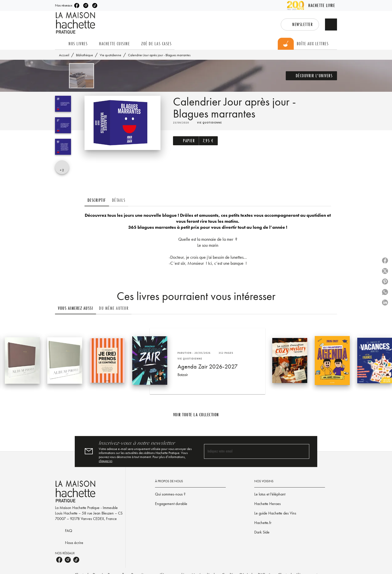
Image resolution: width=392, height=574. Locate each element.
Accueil (64, 55)
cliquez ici (105, 461)
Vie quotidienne (110, 55)
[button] (300, 24)
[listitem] (77, 5)
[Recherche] (331, 24)
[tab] (60, 44)
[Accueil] (76, 23)
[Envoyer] (303, 451)
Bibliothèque (84, 55)
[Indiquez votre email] (250, 451)
